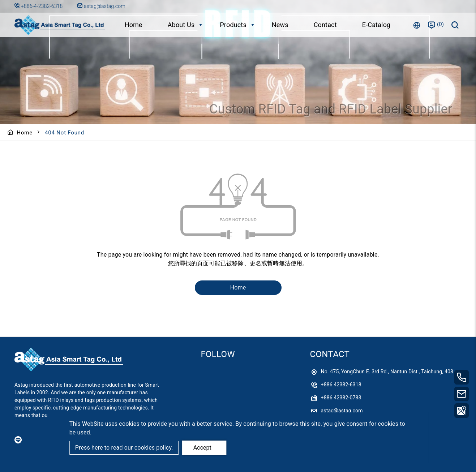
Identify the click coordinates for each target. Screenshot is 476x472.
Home (134, 25)
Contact (325, 25)
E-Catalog (376, 25)
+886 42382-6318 (341, 385)
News (280, 25)
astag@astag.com (101, 6)
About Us (181, 25)
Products (233, 25)
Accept (202, 448)
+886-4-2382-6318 (42, 6)
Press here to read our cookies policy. (124, 448)
